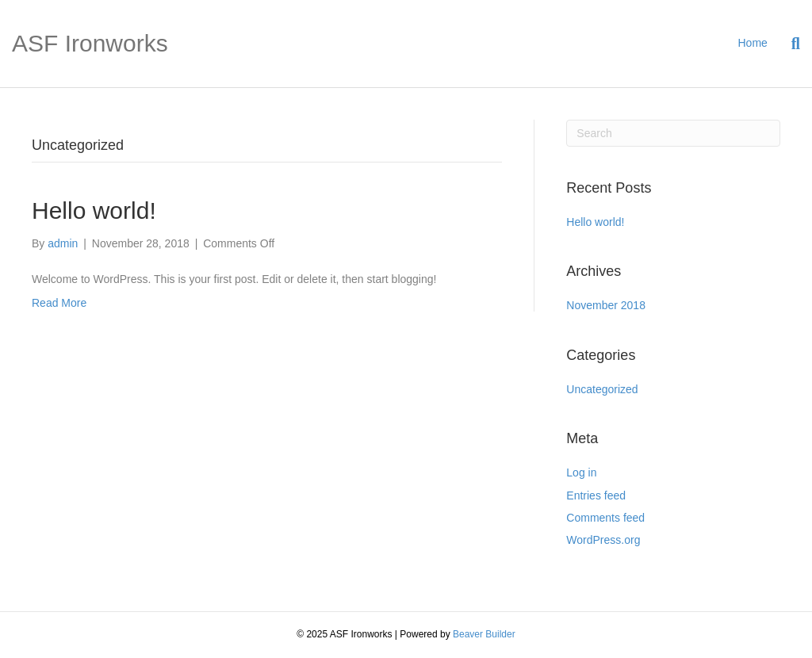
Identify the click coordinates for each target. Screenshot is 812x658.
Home (753, 43)
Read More (59, 303)
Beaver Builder (484, 634)
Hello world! (94, 210)
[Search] (790, 44)
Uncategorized (602, 389)
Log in (581, 472)
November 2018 (606, 305)
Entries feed (596, 495)
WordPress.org (603, 540)
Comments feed (605, 518)
